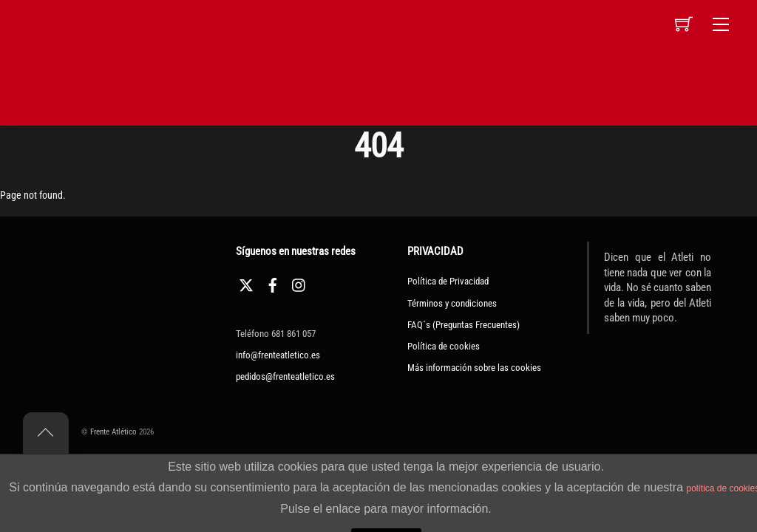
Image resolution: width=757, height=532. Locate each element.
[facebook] (273, 283)
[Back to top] (46, 433)
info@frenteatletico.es (278, 355)
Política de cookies (444, 346)
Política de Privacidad (448, 281)
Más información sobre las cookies (474, 368)
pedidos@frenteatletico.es (285, 376)
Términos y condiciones (452, 303)
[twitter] (246, 283)
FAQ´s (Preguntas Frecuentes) (464, 325)
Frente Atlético (113, 432)
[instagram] (299, 283)
